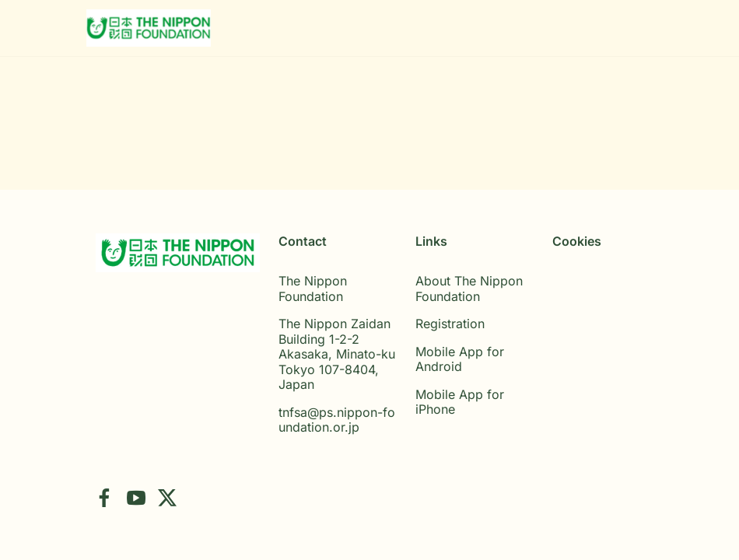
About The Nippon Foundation (469, 289)
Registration (450, 324)
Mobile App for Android (460, 359)
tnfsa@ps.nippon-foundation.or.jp (337, 420)
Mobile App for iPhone (460, 402)
